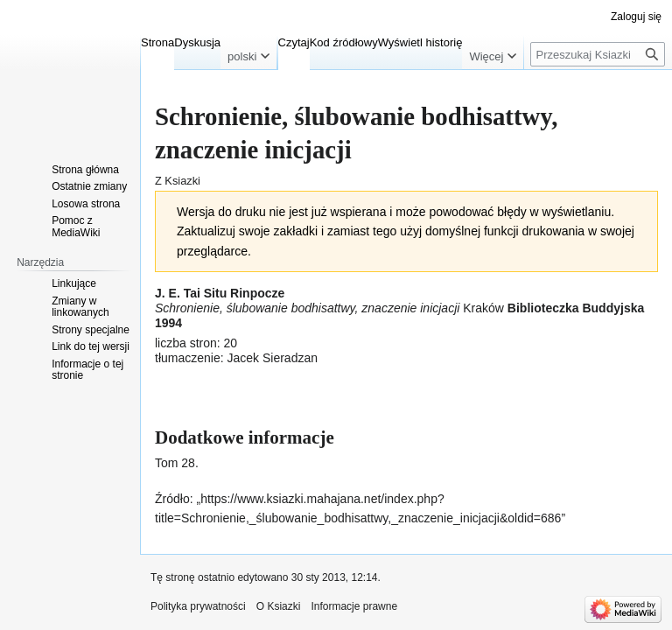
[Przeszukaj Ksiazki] (598, 54)
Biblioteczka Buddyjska (576, 308)
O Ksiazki (279, 606)
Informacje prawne (354, 606)
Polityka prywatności (198, 606)
